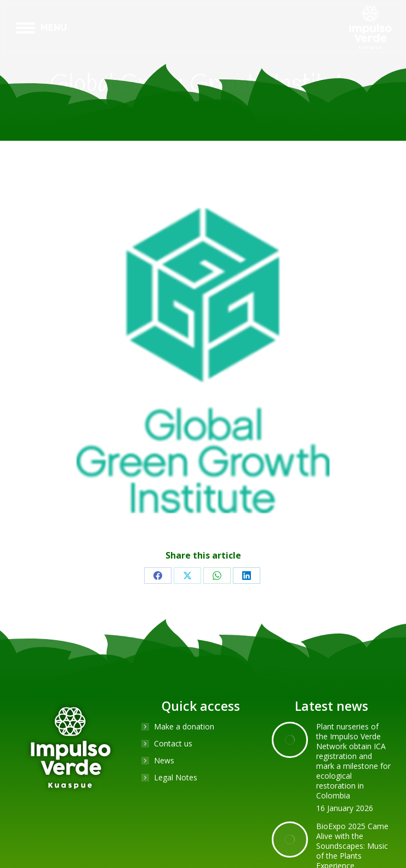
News (164, 761)
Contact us (173, 744)
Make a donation (184, 727)
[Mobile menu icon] (41, 28)
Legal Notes (176, 778)
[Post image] (290, 740)
